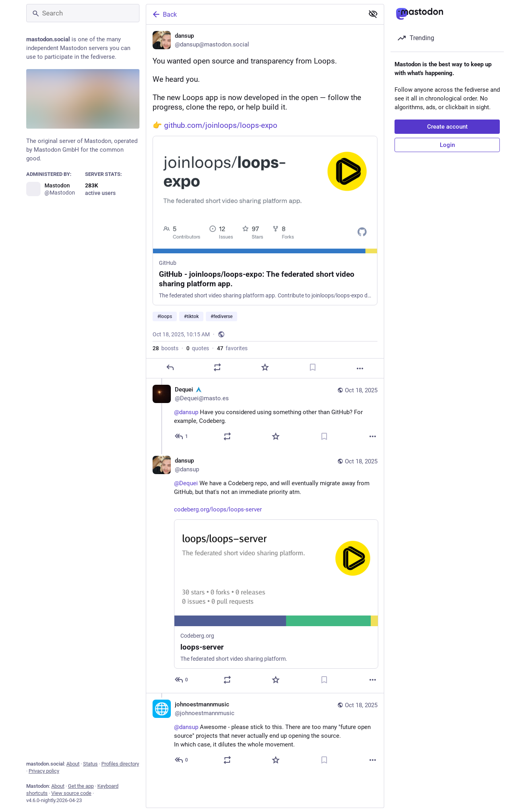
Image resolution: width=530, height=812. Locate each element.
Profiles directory (120, 764)
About (73, 764)
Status (90, 764)
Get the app (81, 786)
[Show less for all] (373, 14)
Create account (447, 127)
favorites (232, 349)
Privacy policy (44, 771)
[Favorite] (265, 368)
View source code (71, 793)
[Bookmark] (313, 368)
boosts (165, 349)
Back (164, 14)
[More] (360, 369)
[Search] (83, 13)
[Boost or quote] (217, 368)
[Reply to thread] (182, 437)
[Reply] (170, 368)
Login (447, 145)
